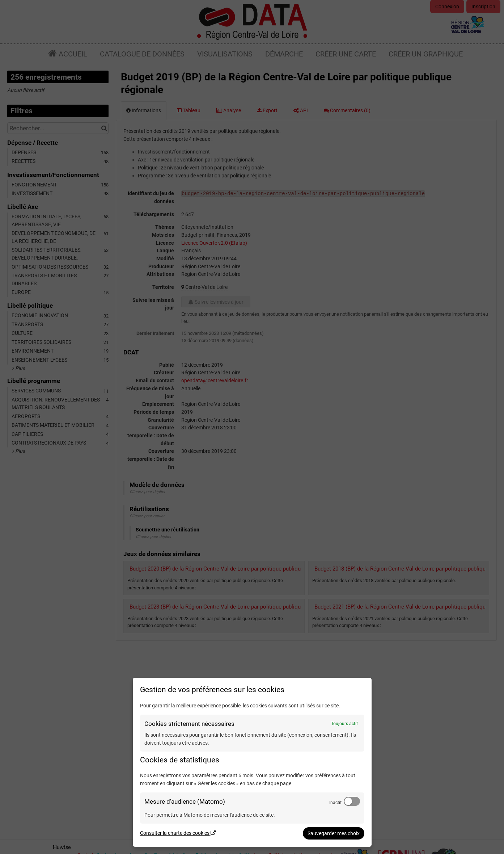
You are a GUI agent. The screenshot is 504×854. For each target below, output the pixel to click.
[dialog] (252, 762)
